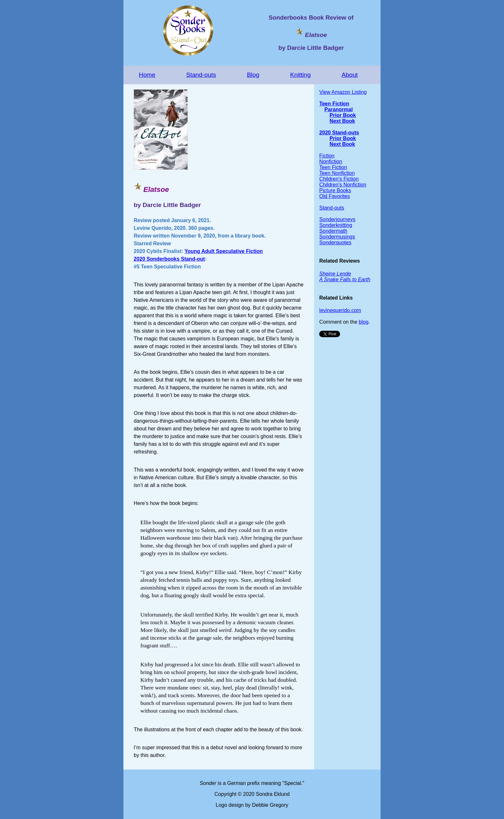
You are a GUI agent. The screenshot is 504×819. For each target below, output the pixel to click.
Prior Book (343, 115)
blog (364, 322)
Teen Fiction (334, 104)
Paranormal (338, 109)
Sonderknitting (336, 225)
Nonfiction (331, 162)
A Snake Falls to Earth (345, 279)
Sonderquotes (335, 243)
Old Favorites (334, 196)
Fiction (327, 156)
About (350, 75)
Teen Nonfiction (337, 173)
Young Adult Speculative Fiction (224, 251)
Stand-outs (201, 75)
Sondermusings (337, 237)
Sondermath (333, 231)
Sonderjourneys (337, 219)
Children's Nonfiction (343, 185)
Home (147, 75)
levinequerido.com (340, 310)
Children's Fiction (339, 179)
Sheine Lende (335, 274)
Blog (253, 75)
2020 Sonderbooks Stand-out (169, 259)
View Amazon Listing (343, 92)
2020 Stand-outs (339, 133)
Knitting (301, 75)
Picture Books (335, 190)
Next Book (342, 121)
